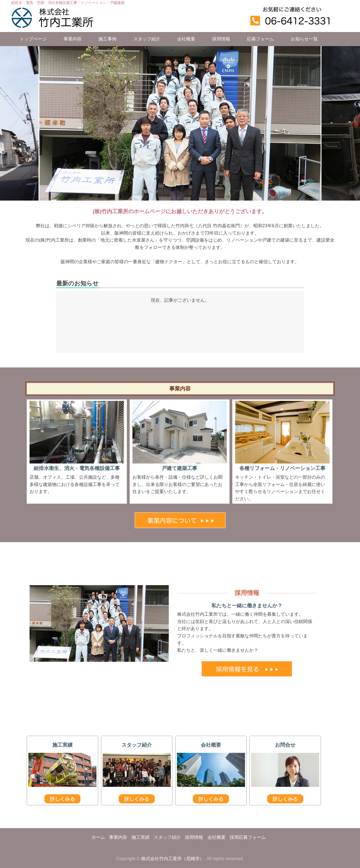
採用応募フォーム (248, 837)
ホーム (98, 837)
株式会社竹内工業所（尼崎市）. (173, 859)
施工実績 (141, 837)
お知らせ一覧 (304, 39)
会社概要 (186, 39)
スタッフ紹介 (147, 39)
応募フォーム (260, 39)
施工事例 (107, 39)
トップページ (33, 39)
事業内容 (73, 39)
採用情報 (221, 39)
